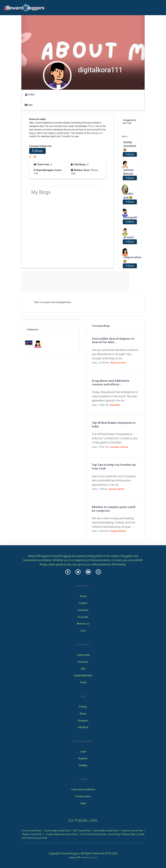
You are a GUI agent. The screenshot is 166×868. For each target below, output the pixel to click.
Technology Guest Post (57, 831)
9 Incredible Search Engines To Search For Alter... (113, 341)
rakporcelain (128, 259)
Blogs (83, 714)
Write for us (83, 624)
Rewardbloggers (70, 853)
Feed (29, 105)
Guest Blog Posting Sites (122, 834)
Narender (115, 405)
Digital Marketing (83, 676)
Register (83, 758)
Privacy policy (83, 796)
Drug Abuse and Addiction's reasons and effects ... (111, 383)
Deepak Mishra (118, 531)
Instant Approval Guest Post (61, 834)
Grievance (83, 610)
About (83, 596)
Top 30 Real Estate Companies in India (114, 425)
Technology (83, 655)
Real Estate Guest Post (106, 831)
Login (83, 752)
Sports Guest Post (32, 834)
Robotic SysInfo (87, 857)
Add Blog (83, 727)
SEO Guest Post (82, 831)
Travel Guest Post (31, 831)
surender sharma (119, 447)
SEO (83, 669)
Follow (37, 151)
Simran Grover (118, 363)
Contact (83, 603)
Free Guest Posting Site (93, 834)
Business (83, 662)
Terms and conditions (83, 789)
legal (83, 803)
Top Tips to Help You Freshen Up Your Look (114, 467)
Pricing (83, 707)
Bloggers (83, 721)
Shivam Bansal (128, 172)
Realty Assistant (128, 146)
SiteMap (83, 765)
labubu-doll (128, 196)
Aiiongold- (128, 217)
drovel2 (128, 237)
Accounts (83, 617)
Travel (83, 682)
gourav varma (117, 489)
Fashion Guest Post (132, 831)
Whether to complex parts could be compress (114, 509)
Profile (30, 95)
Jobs (83, 631)
